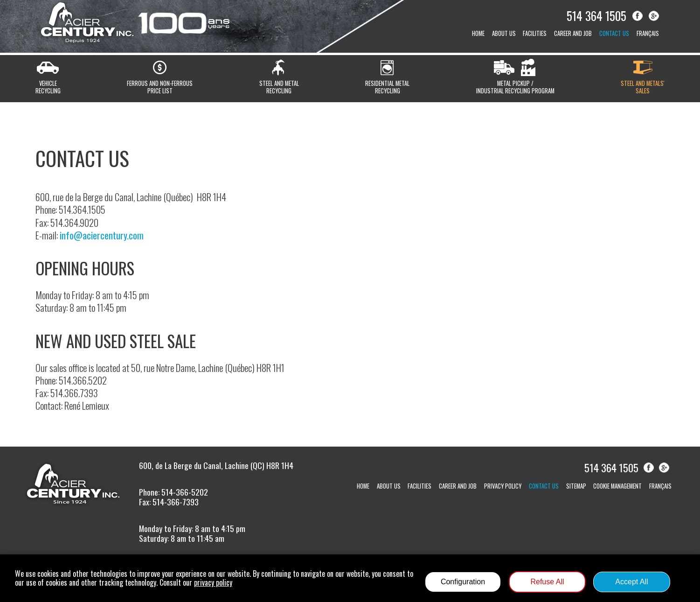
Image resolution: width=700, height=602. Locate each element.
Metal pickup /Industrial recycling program (515, 87)
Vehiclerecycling (48, 87)
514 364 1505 (596, 15)
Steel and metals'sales (643, 87)
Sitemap (576, 486)
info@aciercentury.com (102, 235)
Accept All (631, 582)
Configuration (463, 582)
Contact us (614, 33)
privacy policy (213, 582)
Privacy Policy (503, 486)
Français (648, 33)
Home (478, 33)
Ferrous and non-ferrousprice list (160, 87)
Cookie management (617, 486)
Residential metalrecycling (387, 87)
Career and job (573, 33)
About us (504, 33)
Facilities (535, 33)
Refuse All (547, 582)
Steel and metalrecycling (279, 87)
